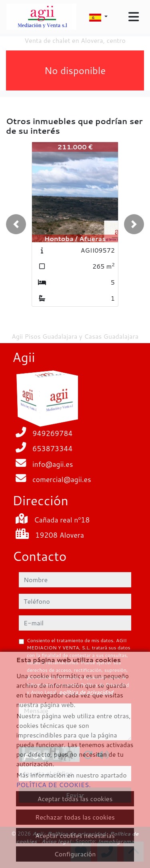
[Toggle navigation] (134, 17)
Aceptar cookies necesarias (75, 835)
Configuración (75, 854)
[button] (16, 224)
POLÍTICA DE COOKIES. (53, 785)
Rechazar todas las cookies (75, 817)
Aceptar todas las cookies (75, 799)
